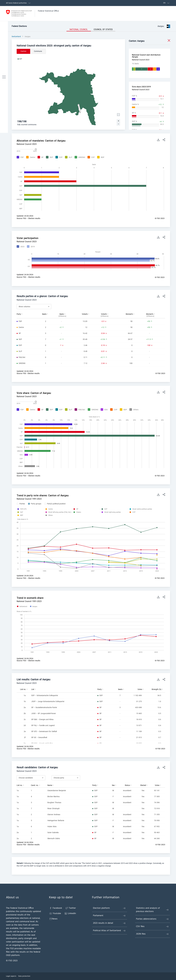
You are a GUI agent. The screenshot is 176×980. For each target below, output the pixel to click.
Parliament (109, 916)
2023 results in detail (109, 923)
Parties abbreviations (152, 919)
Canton (23, 51)
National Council (79, 29)
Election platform (109, 908)
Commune (38, 51)
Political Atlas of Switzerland (109, 931)
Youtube (55, 913)
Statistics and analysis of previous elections (152, 910)
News (53, 919)
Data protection (24, 976)
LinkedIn (70, 913)
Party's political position (56, 504)
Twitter (71, 908)
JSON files (152, 934)
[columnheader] (27, 315)
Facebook (56, 908)
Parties (22, 504)
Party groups (36, 504)
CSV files (152, 926)
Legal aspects (11, 976)
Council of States (103, 29)
